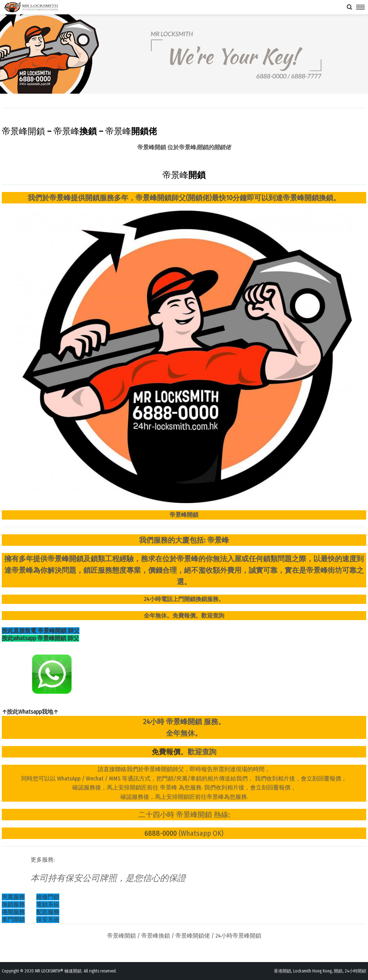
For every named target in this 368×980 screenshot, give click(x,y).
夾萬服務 (13, 897)
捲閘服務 (13, 912)
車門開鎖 (13, 920)
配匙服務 (48, 912)
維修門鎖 (48, 897)
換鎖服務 (13, 904)
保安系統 (48, 920)
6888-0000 (161, 833)
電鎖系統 (48, 904)
